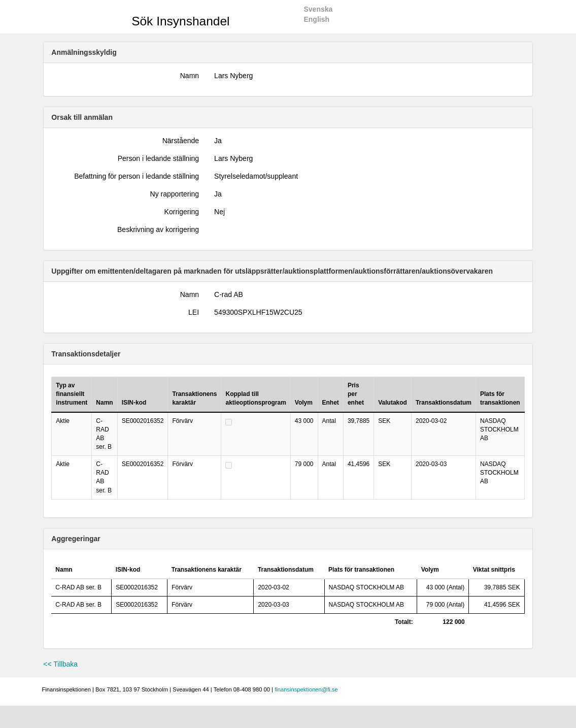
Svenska (318, 9)
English (316, 19)
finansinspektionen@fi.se (306, 689)
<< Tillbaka (60, 664)
